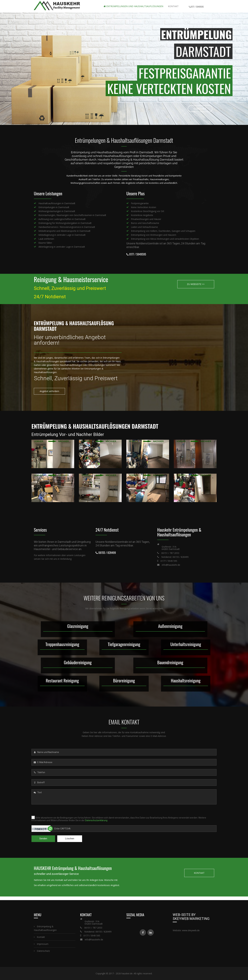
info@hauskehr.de (171, 565)
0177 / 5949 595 (169, 561)
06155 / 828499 (106, 553)
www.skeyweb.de (191, 930)
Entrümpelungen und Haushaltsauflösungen (133, 6)
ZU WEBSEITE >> (196, 284)
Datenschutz (42, 951)
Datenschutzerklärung (96, 820)
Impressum (41, 944)
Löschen (70, 839)
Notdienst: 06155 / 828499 (175, 557)
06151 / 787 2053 (170, 553)
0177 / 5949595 (197, 7)
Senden (43, 839)
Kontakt (173, 6)
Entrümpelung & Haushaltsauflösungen (45, 928)
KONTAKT (164, 109)
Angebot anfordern (49, 391)
